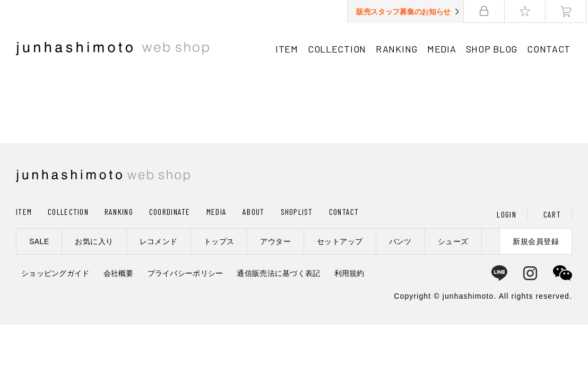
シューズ (453, 241)
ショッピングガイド (55, 273)
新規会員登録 (536, 241)
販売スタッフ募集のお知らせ (405, 12)
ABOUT (253, 211)
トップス (219, 241)
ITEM (288, 49)
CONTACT (550, 49)
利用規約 (349, 273)
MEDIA (443, 49)
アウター (275, 241)
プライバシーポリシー (185, 273)
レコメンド (159, 241)
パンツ (400, 241)
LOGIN (506, 214)
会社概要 (119, 273)
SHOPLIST (297, 211)
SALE (39, 241)
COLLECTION (339, 49)
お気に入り (94, 241)
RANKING (398, 49)
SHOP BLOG (493, 49)
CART (552, 214)
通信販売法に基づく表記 (278, 273)
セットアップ (340, 241)
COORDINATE (170, 211)
